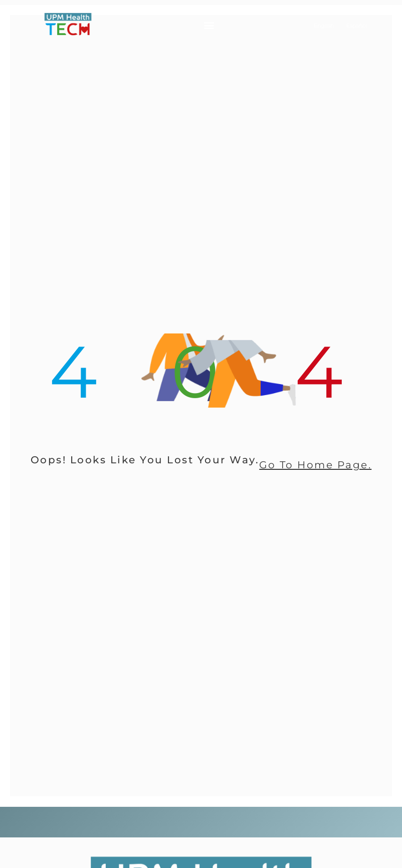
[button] (209, 25)
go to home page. (315, 465)
